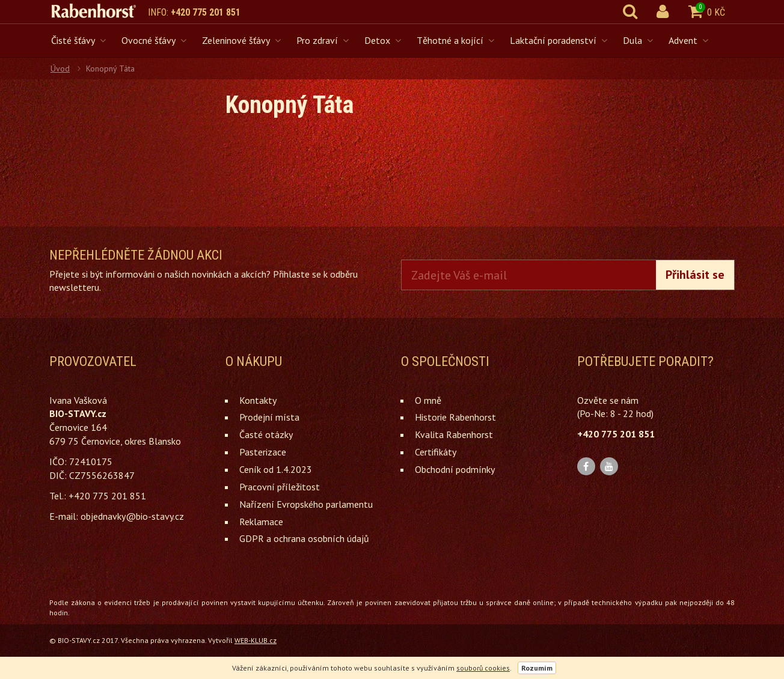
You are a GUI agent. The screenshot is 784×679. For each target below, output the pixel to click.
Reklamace (261, 522)
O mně (428, 400)
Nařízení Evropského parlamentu (306, 504)
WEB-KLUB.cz (256, 640)
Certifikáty (436, 452)
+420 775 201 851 (206, 12)
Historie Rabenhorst (455, 417)
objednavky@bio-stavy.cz (132, 516)
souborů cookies (483, 668)
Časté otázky (266, 434)
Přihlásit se (695, 275)
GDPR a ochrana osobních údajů (304, 538)
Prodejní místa (269, 417)
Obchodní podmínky (455, 469)
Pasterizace (263, 452)
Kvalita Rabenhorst (454, 434)
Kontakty (258, 400)
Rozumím (537, 668)
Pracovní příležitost (280, 487)
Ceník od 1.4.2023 (276, 469)
